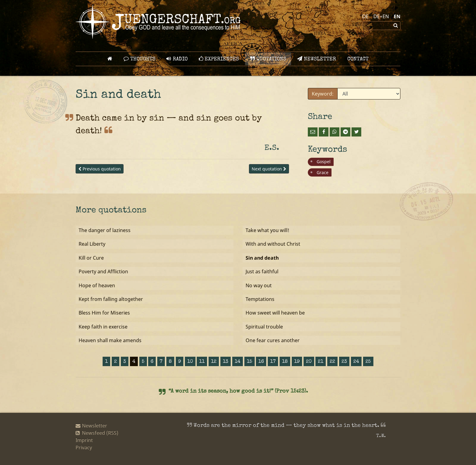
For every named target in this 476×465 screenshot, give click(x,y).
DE (365, 16)
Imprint (84, 440)
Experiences (219, 59)
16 (261, 362)
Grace (323, 172)
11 (202, 362)
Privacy (84, 447)
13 (226, 362)
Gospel (324, 162)
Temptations (260, 299)
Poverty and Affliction (103, 271)
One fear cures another (273, 340)
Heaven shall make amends (110, 340)
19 (297, 362)
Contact (358, 59)
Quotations (268, 59)
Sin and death (262, 258)
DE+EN (381, 16)
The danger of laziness (105, 230)
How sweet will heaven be (275, 313)
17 (273, 362)
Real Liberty (92, 244)
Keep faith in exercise (103, 327)
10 (190, 362)
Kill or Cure (91, 258)
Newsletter (317, 59)
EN (397, 16)
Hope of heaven (97, 285)
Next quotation (269, 169)
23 (344, 362)
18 (285, 362)
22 (332, 362)
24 (356, 362)
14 (238, 362)
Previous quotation (100, 169)
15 (250, 362)
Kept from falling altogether (111, 299)
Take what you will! (267, 230)
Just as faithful (262, 271)
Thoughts (139, 59)
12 (214, 362)
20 (309, 362)
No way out (259, 285)
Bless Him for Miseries (104, 313)
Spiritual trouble (264, 327)
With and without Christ (273, 244)
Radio (177, 59)
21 (321, 362)
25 (368, 362)
